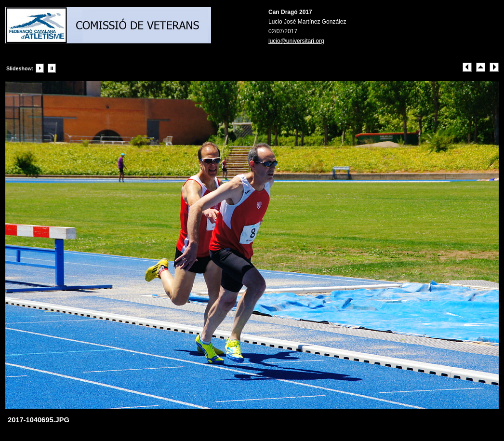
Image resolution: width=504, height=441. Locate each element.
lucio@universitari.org (296, 41)
